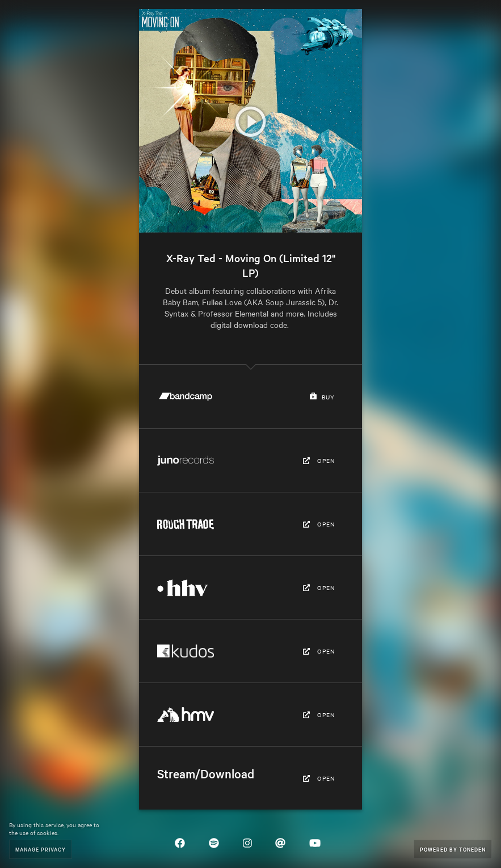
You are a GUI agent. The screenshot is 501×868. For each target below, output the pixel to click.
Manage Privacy (41, 849)
